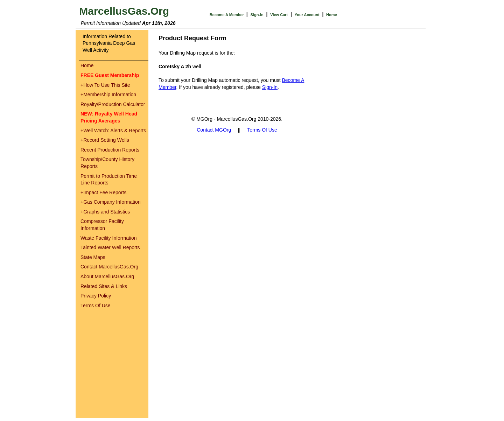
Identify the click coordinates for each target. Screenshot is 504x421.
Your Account (307, 15)
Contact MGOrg (214, 130)
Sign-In (257, 15)
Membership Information (108, 94)
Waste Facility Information (109, 238)
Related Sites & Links (104, 286)
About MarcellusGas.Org (107, 276)
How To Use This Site (105, 85)
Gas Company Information (111, 202)
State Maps (93, 257)
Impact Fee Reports (103, 192)
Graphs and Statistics (105, 212)
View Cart (279, 15)
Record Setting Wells (105, 140)
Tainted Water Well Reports (110, 247)
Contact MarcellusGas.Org (109, 267)
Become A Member (227, 15)
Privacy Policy (96, 296)
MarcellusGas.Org (124, 11)
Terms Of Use (96, 306)
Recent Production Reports (110, 150)
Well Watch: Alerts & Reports (113, 131)
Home (332, 15)
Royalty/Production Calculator (113, 104)
